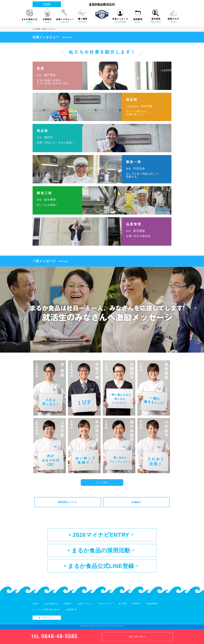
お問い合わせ (137, 637)
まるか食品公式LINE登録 (101, 566)
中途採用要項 (152, 604)
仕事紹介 (47, 15)
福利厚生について (68, 502)
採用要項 (138, 15)
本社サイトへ (47, 618)
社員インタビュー (65, 15)
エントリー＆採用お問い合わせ (46, 610)
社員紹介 (136, 502)
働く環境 (83, 15)
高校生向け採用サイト (155, 15)
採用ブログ (173, 15)
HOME (36, 604)
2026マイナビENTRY (101, 535)
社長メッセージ (120, 15)
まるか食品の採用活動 (101, 550)
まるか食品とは (29, 15)
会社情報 (71, 610)
